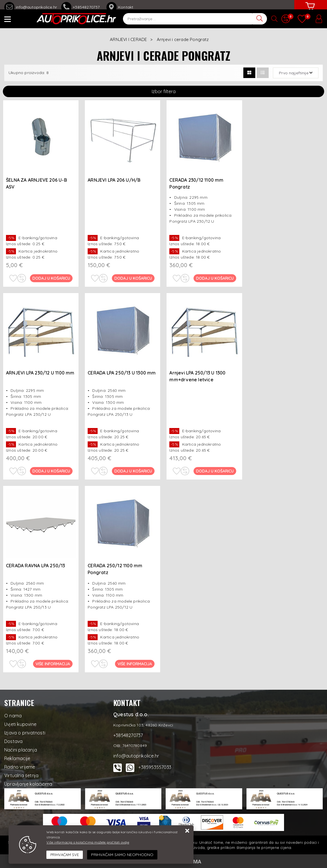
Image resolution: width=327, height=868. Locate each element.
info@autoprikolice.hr (31, 7)
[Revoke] (122, 855)
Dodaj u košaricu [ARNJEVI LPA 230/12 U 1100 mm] (52, 471)
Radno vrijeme (20, 767)
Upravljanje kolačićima (28, 784)
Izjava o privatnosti (25, 733)
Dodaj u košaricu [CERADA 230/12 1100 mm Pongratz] (215, 278)
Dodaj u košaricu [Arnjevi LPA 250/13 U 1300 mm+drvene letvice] (215, 471)
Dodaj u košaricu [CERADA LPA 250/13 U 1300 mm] (133, 471)
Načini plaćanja (21, 750)
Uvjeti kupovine (20, 724)
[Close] (65, 855)
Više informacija (53, 664)
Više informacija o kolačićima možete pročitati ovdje (88, 842)
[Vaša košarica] (310, 11)
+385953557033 (155, 767)
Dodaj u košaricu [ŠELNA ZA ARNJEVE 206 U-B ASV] (52, 278)
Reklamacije (17, 758)
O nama (13, 716)
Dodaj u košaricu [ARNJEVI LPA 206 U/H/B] (133, 278)
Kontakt (120, 7)
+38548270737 (82, 7)
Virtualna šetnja (21, 775)
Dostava (13, 741)
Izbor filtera (164, 91)
